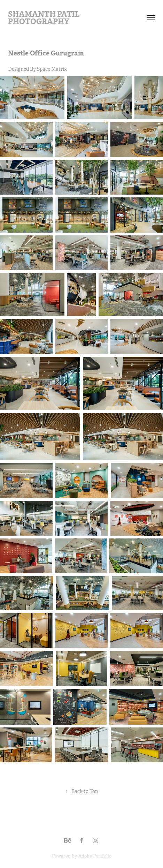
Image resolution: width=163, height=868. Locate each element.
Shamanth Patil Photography (45, 18)
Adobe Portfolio (95, 856)
